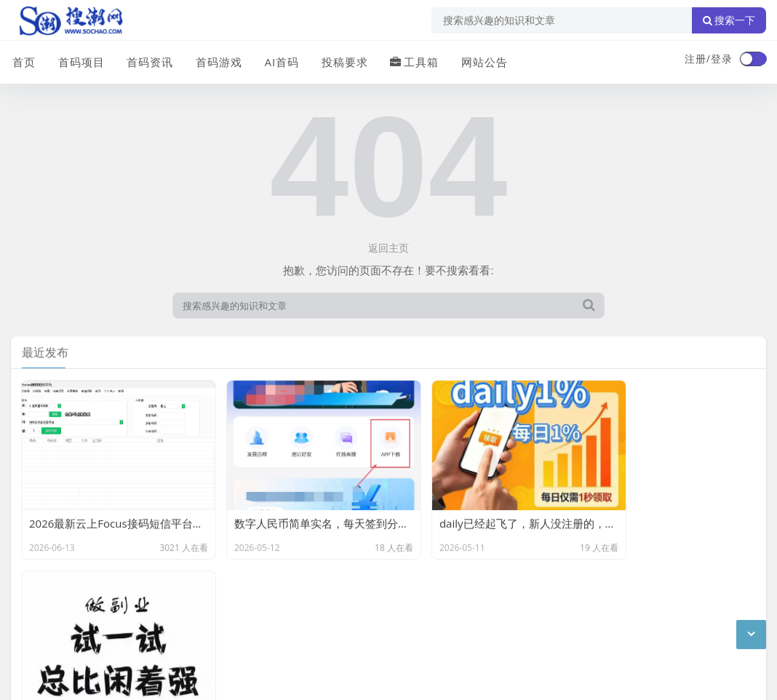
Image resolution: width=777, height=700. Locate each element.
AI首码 (279, 60)
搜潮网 (106, 640)
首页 (23, 60)
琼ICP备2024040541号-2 (70, 677)
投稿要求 (341, 60)
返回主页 (388, 248)
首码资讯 (148, 60)
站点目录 (197, 603)
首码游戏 (216, 60)
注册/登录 (709, 59)
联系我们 (87, 603)
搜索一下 (729, 20)
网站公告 (480, 60)
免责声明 (142, 603)
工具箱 (411, 60)
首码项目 (79, 60)
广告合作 (31, 603)
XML (242, 603)
